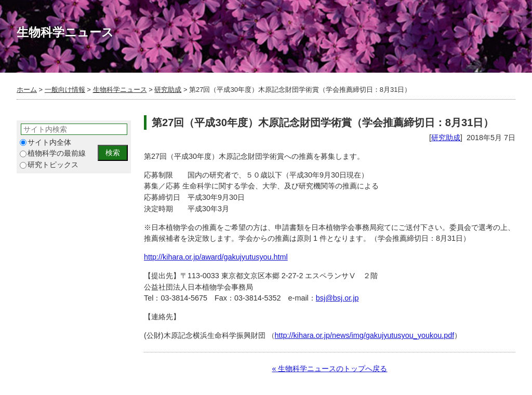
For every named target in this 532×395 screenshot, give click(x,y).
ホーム (27, 90)
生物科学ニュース (120, 90)
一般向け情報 (65, 90)
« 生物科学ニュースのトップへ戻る (329, 369)
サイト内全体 (45, 142)
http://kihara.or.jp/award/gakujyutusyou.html (216, 257)
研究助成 (168, 90)
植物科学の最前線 (53, 153)
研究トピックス (49, 165)
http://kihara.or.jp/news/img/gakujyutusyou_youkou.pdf (365, 335)
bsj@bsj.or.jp (337, 298)
